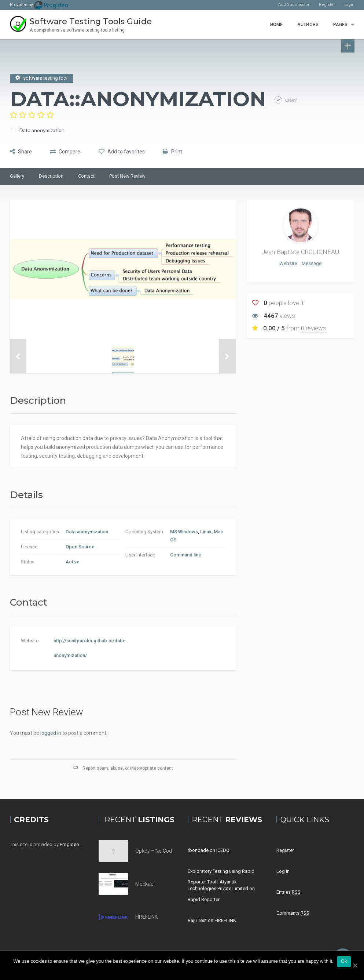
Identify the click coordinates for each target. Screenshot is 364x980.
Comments (293, 913)
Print (187, 151)
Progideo (69, 844)
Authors (308, 25)
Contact (86, 176)
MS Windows (184, 532)
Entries (288, 892)
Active (73, 562)
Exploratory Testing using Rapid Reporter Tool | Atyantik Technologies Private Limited (221, 880)
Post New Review (127, 176)
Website (288, 263)
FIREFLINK (146, 917)
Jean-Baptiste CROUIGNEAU (300, 252)
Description (51, 176)
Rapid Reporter (204, 899)
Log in (283, 871)
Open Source (80, 547)
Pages (341, 25)
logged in (51, 733)
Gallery (17, 176)
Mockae (144, 884)
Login (349, 5)
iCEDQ (223, 850)
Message (312, 263)
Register (327, 5)
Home (276, 25)
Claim (291, 99)
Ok (344, 961)
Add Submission (294, 5)
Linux (206, 532)
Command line (186, 555)
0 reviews (314, 328)
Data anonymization (42, 129)
